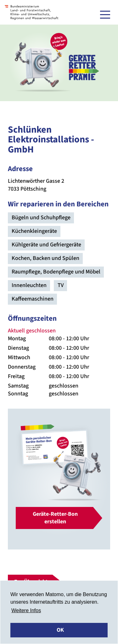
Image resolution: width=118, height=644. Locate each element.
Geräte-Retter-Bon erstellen (55, 518)
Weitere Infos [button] (26, 610)
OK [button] (60, 630)
